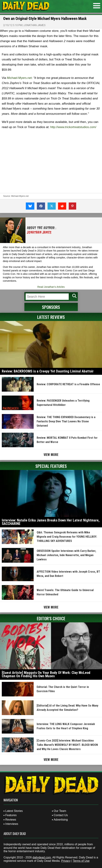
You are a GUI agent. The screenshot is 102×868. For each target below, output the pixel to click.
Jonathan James (35, 25)
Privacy (66, 861)
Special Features (51, 466)
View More (51, 455)
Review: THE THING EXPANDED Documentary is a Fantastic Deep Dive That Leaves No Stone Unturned (66, 421)
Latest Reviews (51, 317)
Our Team (60, 811)
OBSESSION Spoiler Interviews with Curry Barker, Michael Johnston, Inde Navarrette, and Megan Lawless (66, 555)
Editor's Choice (51, 618)
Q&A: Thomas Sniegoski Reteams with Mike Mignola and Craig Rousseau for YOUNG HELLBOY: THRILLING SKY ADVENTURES (67, 537)
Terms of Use (81, 861)
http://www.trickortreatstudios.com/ (73, 127)
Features (11, 815)
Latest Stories (14, 811)
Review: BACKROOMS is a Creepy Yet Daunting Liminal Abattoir (48, 371)
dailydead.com (42, 857)
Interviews (12, 824)
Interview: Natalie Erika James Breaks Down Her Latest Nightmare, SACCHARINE (51, 522)
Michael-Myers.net (19, 78)
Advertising (61, 820)
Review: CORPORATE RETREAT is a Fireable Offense (68, 384)
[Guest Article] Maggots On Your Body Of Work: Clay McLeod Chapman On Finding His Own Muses (46, 674)
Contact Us (61, 815)
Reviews (11, 820)
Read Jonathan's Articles (51, 287)
